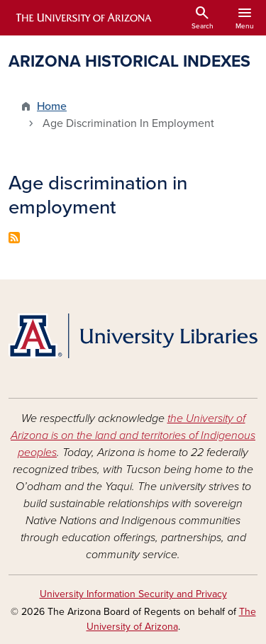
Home (52, 106)
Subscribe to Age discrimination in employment (14, 238)
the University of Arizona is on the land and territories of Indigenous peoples (133, 435)
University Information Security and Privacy (133, 594)
